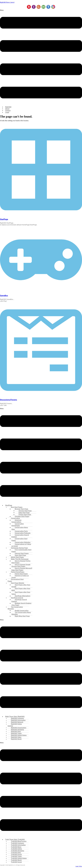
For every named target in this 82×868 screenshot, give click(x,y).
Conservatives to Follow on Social (21, 545)
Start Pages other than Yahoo (21, 593)
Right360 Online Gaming (15, 725)
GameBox (4, 296)
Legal (7, 112)
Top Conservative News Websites (21, 613)
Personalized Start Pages (16, 580)
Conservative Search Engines (20, 536)
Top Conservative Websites (15, 608)
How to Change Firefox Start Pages (21, 562)
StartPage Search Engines (19, 600)
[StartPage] (41, 216)
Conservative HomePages (18, 525)
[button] (41, 57)
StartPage (4, 219)
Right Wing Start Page (22, 616)
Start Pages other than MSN (21, 589)
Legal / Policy (79, 866)
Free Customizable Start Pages (21, 551)
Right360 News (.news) (7, 2)
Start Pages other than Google (21, 586)
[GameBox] (41, 292)
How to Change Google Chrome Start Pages (21, 565)
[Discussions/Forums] (41, 396)
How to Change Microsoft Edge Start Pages (22, 569)
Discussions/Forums (8, 400)
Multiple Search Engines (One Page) (21, 604)
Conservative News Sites (20, 528)
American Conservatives (16, 521)
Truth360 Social (16, 862)
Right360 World (16, 739)
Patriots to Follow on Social (20, 577)
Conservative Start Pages (19, 540)
